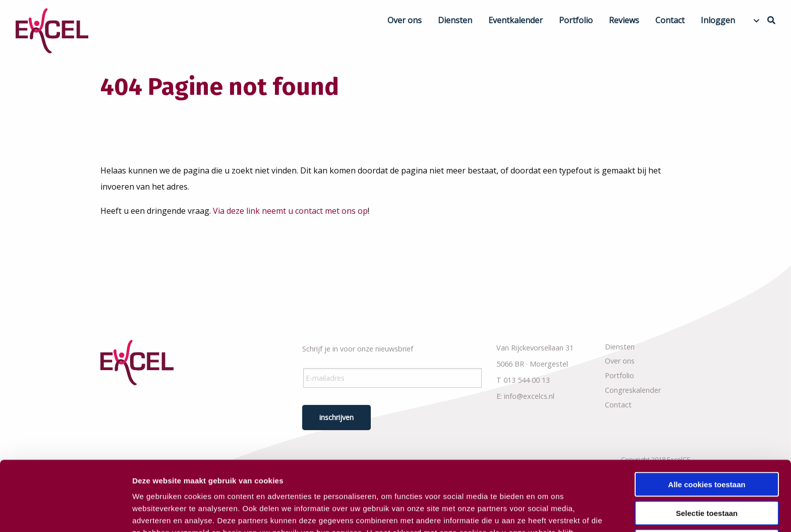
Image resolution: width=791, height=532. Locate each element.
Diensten (455, 20)
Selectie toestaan (707, 448)
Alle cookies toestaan (707, 419)
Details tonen (545, 512)
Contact (670, 20)
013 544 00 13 (527, 380)
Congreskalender (633, 390)
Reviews (624, 20)
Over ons (405, 20)
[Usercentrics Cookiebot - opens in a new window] (65, 512)
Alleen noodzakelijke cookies (707, 476)
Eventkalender (516, 20)
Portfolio (576, 20)
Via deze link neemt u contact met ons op (290, 211)
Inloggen (718, 20)
